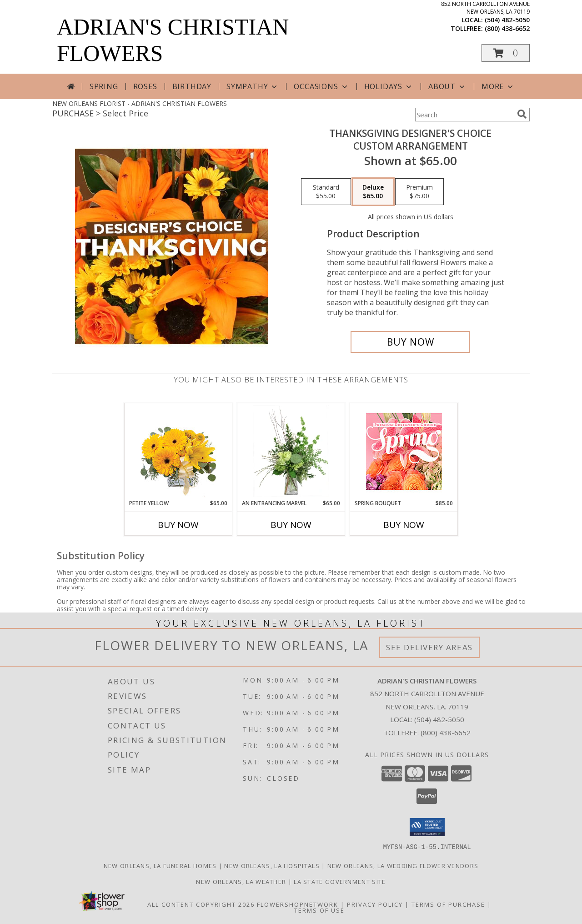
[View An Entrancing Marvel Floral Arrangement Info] (291, 451)
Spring (104, 86)
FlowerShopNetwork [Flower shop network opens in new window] (298, 904)
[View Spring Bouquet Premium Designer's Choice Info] (404, 451)
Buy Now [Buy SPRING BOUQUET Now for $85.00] (404, 525)
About (447, 86)
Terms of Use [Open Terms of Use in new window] (319, 910)
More (498, 86)
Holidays (389, 86)
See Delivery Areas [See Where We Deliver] (429, 647)
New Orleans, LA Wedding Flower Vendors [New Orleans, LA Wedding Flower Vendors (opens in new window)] (403, 865)
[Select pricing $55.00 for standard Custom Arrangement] (326, 192)
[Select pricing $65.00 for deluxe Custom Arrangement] (373, 192)
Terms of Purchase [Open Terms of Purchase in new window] (448, 904)
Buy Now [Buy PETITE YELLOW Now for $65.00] (178, 525)
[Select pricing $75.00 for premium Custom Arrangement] (419, 192)
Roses (145, 86)
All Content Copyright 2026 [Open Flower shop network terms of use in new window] (201, 904)
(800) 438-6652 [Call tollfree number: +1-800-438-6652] (507, 28)
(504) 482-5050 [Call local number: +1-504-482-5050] (507, 20)
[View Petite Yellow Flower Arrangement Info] (178, 451)
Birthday (192, 86)
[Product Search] (464, 115)
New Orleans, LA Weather (241, 881)
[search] (522, 114)
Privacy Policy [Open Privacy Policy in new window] (375, 904)
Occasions (321, 86)
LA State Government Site (340, 881)
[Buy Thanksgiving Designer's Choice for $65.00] (410, 342)
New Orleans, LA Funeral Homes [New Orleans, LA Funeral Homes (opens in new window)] (160, 865)
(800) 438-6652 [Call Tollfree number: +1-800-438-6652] (446, 733)
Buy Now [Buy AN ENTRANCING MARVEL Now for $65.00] (291, 525)
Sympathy (253, 86)
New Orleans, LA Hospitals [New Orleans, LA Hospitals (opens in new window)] (272, 865)
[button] (506, 53)
